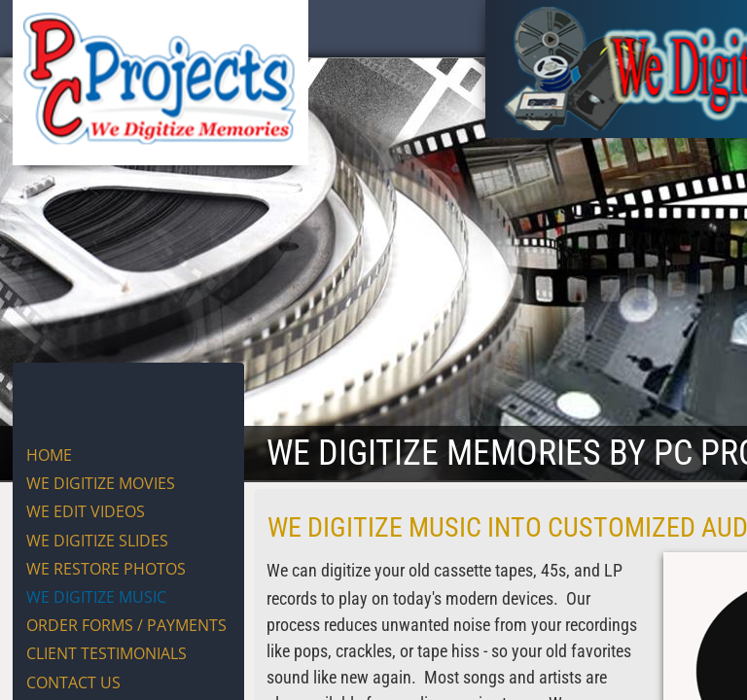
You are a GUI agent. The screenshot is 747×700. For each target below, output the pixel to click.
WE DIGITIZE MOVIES (101, 483)
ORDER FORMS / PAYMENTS (126, 625)
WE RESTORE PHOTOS (106, 569)
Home (49, 455)
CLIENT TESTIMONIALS (107, 653)
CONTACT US (73, 682)
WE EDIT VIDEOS (86, 511)
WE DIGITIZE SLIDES (97, 541)
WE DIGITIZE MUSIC (96, 597)
